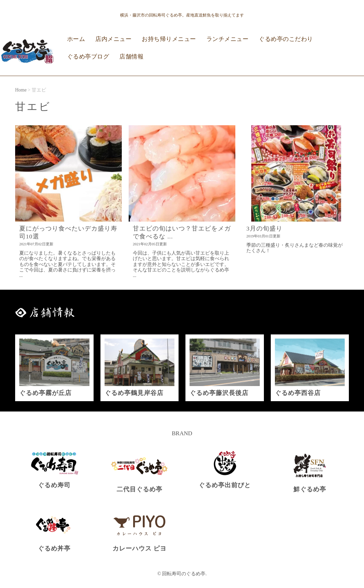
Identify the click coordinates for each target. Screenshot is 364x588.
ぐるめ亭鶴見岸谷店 (134, 393)
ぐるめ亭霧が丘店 (45, 393)
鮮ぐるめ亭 (310, 489)
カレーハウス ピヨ (140, 548)
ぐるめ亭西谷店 (298, 393)
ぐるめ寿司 (54, 485)
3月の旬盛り (264, 228)
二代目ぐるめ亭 (140, 489)
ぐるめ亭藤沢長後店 (219, 393)
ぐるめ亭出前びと (225, 485)
